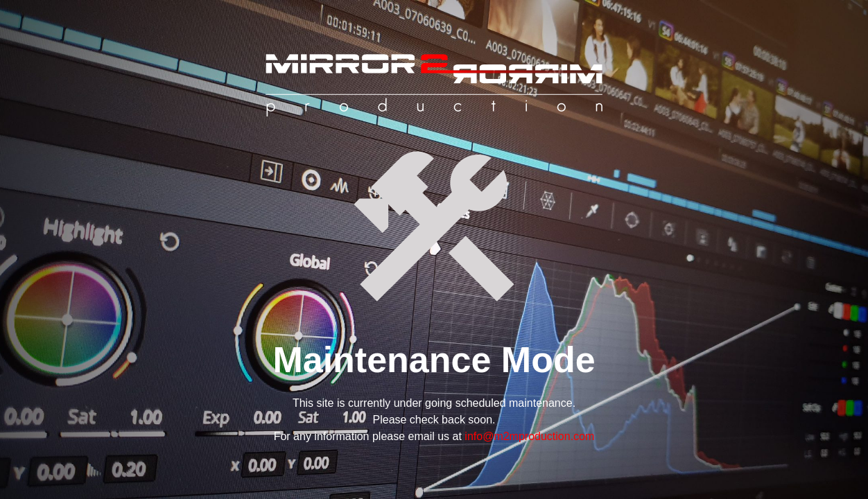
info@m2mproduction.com (529, 436)
